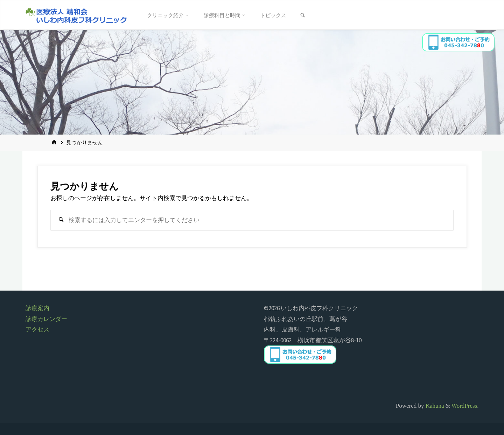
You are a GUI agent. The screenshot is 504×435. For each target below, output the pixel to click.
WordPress (464, 406)
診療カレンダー (46, 319)
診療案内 (37, 308)
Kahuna (434, 406)
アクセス (37, 329)
